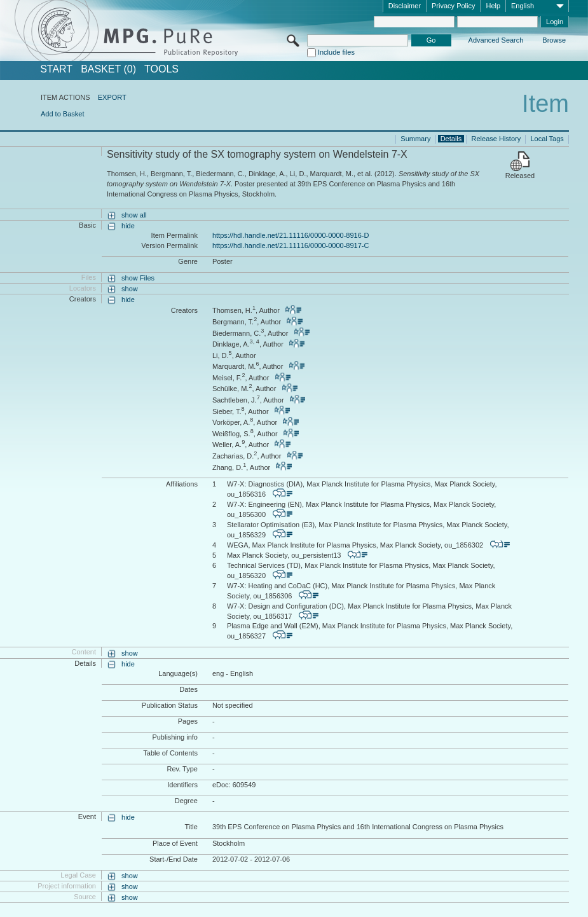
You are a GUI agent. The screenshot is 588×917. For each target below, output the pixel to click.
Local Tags (547, 139)
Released (520, 176)
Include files (336, 52)
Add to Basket (63, 114)
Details (451, 139)
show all (134, 215)
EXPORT (112, 97)
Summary (415, 139)
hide (128, 226)
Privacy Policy (453, 6)
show (130, 289)
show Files (138, 278)
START (56, 69)
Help (493, 6)
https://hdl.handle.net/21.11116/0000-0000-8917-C (291, 245)
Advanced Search (496, 40)
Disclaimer (405, 6)
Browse (554, 40)
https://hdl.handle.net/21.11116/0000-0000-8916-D (291, 235)
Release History (496, 139)
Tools (161, 69)
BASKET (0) (108, 69)
